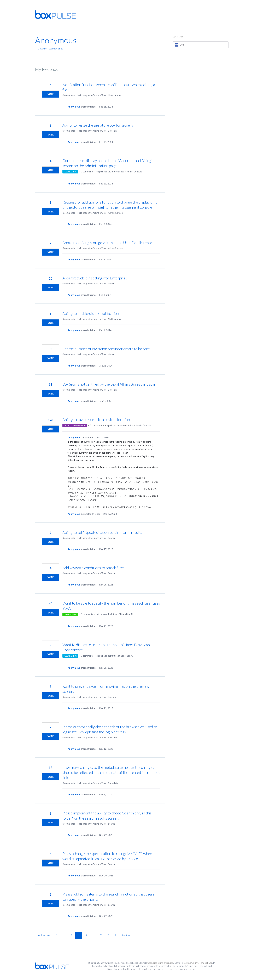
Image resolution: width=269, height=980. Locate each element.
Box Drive (113, 737)
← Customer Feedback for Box (49, 49)
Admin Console (134, 172)
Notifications (114, 95)
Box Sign (112, 131)
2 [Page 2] (64, 935)
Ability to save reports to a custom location (96, 419)
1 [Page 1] (57, 935)
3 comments (96, 425)
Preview (112, 697)
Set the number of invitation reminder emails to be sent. (106, 349)
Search (111, 538)
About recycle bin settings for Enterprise (95, 278)
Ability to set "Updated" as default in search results (102, 532)
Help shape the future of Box (92, 95)
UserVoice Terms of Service (160, 963)
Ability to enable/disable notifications (91, 313)
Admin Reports (116, 248)
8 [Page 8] (108, 935)
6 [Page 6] (93, 935)
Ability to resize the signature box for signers (98, 125)
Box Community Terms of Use (198, 963)
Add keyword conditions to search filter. (94, 568)
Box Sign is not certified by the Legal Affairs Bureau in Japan (109, 384)
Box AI (130, 614)
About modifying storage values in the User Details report (108, 243)
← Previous (44, 935)
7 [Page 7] (101, 935)
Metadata (113, 783)
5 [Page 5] (86, 935)
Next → (126, 935)
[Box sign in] (201, 45)
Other (111, 284)
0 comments (69, 95)
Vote (51, 94)
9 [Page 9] (116, 935)
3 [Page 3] (71, 935)
